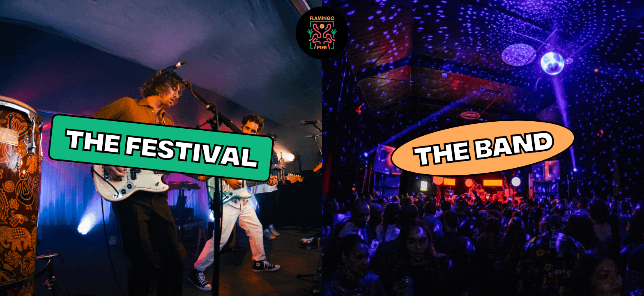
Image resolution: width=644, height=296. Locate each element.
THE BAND (483, 148)
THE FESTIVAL (161, 148)
